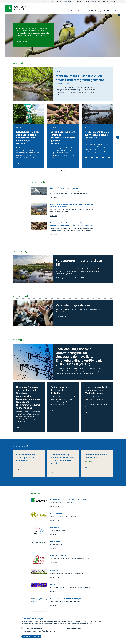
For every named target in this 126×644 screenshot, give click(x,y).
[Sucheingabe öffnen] (117, 11)
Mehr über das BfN (22, 42)
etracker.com (42, 624)
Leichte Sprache (91, 1)
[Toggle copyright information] (119, 15)
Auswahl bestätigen (31, 636)
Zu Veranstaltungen (62, 316)
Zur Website (55, 506)
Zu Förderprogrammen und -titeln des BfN (70, 278)
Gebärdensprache (103, 1)
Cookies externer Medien (73, 628)
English (119, 1)
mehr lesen (55, 197)
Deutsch (113, 1)
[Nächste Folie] (118, 137)
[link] (61, 11)
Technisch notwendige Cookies (33, 628)
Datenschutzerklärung (86, 624)
